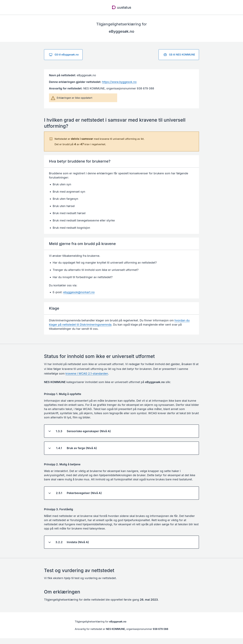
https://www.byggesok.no (119, 82)
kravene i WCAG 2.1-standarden (87, 374)
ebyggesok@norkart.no (79, 292)
